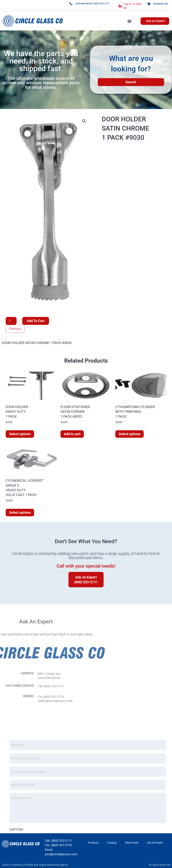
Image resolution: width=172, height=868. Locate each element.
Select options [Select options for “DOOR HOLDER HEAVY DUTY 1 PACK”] (20, 434)
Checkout (15, 329)
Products (93, 843)
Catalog (112, 843)
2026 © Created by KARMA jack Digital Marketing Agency (35, 865)
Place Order (132, 843)
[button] (130, 21)
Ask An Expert (155, 843)
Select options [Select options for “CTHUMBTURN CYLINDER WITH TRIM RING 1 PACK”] (130, 434)
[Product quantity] (11, 321)
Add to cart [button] (72, 434)
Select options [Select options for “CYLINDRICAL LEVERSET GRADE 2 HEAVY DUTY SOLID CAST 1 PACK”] (20, 512)
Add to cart (36, 321)
